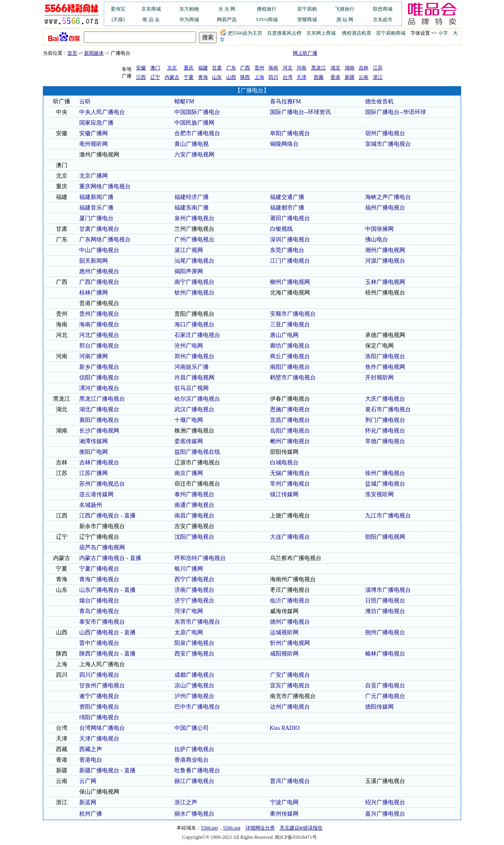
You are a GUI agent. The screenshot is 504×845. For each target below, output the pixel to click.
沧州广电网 (189, 346)
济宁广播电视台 (194, 601)
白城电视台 (284, 463)
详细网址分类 (260, 828)
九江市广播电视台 (388, 516)
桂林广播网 (94, 293)
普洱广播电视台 (290, 781)
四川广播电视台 (99, 675)
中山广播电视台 (99, 250)
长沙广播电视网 (99, 431)
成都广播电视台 (194, 675)
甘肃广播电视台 (99, 229)
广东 (231, 68)
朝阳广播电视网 (385, 537)
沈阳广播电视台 (194, 537)
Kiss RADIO (285, 728)
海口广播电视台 (194, 324)
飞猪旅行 (345, 9)
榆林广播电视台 (385, 654)
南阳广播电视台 (290, 367)
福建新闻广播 (96, 197)
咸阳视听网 (284, 654)
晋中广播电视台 (99, 643)
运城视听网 (284, 632)
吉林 (364, 68)
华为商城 (189, 20)
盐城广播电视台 (385, 484)
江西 (141, 77)
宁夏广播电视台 (99, 569)
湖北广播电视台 (99, 409)
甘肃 (217, 68)
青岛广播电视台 (99, 611)
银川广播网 (189, 569)
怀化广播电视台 (385, 431)
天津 (62, 739)
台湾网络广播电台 (102, 728)
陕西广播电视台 (99, 654)
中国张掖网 (379, 229)
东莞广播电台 (287, 250)
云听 (85, 101)
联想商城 (383, 9)
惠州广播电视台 (99, 271)
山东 (217, 77)
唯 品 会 (151, 20)
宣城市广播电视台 (388, 144)
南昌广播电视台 (194, 516)
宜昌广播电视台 (290, 420)
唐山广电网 (284, 335)
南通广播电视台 (194, 505)
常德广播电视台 (385, 441)
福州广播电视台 (385, 208)
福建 (203, 68)
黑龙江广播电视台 (102, 399)
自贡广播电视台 (385, 686)
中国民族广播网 (194, 123)
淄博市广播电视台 (388, 590)
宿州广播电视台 (385, 133)
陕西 (245, 77)
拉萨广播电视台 (194, 749)
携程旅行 (267, 9)
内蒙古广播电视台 (102, 558)
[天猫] (118, 20)
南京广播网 (189, 473)
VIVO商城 (267, 20)
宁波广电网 (284, 802)
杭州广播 (91, 814)
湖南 (350, 68)
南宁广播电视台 (194, 282)
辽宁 (155, 77)
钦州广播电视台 (194, 293)
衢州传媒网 (284, 814)
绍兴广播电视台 (385, 802)
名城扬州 (91, 505)
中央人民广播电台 (102, 112)
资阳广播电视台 (99, 707)
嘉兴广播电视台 (385, 814)
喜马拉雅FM (285, 101)
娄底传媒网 (189, 441)
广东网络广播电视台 (105, 240)
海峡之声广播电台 (388, 197)
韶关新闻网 (94, 261)
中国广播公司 (192, 728)
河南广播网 (94, 356)
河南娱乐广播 (192, 367)
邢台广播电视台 (99, 346)
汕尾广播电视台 (194, 261)
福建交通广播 (287, 197)
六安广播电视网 (194, 155)
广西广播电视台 (99, 282)
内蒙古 (172, 77)
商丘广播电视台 (290, 356)
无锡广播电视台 (290, 473)
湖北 (335, 68)
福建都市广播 (287, 208)
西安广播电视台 (194, 654)
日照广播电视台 (385, 601)
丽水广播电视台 (194, 814)
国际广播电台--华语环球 (396, 112)
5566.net (210, 828)
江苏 (378, 68)
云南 (364, 77)
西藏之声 (91, 749)
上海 (62, 664)
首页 (72, 53)
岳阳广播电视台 (290, 431)
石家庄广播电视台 (197, 335)
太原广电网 (189, 632)
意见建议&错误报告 (301, 828)
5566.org (232, 828)
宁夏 (189, 77)
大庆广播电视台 (385, 399)
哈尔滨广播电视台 (197, 399)
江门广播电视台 (290, 261)
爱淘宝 (118, 9)
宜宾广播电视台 (290, 686)
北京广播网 (94, 176)
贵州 (259, 68)
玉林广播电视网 (385, 282)
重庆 (62, 186)
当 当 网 (227, 9)
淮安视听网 (379, 494)
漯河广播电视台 (99, 388)
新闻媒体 (94, 53)
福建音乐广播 (96, 208)
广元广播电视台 (385, 696)
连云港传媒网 (96, 494)
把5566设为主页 (241, 33)
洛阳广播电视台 (385, 356)
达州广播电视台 (290, 707)
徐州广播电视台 (385, 473)
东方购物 (189, 9)
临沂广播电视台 (290, 601)
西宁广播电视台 (194, 579)
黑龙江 (319, 68)
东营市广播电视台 (197, 622)
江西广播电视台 (99, 516)
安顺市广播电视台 (293, 314)
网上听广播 (305, 53)
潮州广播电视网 (385, 250)
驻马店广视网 (192, 388)
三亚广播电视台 (290, 324)
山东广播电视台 (99, 590)
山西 (231, 77)
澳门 (155, 68)
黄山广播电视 (192, 144)
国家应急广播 (96, 123)
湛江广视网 (189, 250)
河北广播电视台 (99, 335)
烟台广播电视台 (99, 601)
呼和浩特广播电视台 (200, 558)
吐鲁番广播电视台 (197, 770)
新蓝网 (88, 802)
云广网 (88, 781)
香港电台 (91, 760)
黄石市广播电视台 (388, 409)
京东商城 (151, 9)
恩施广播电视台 (290, 409)
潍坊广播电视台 (385, 611)
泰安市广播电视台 (102, 622)
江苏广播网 (94, 473)
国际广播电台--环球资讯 (300, 112)
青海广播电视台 (99, 579)
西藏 (319, 77)
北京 (62, 176)
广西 (245, 68)
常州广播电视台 (290, 484)
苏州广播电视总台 (102, 484)
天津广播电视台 (99, 739)
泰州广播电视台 (194, 494)
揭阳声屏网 (189, 271)
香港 (335, 77)
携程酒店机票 (357, 33)
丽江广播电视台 (194, 781)
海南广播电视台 (99, 324)
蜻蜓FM (184, 101)
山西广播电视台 (99, 632)
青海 (203, 77)
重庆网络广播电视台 (105, 186)
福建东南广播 (192, 208)
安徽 (141, 68)
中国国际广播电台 (197, 112)
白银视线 (281, 229)
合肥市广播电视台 (197, 133)
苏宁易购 (307, 9)
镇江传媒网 (284, 494)
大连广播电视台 (290, 537)
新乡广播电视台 (99, 367)
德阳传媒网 (379, 707)
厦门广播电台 (96, 218)
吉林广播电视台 (99, 463)
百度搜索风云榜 (284, 33)
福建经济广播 (192, 197)
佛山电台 (377, 240)
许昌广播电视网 (194, 378)
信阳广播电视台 (99, 378)
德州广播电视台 (290, 622)
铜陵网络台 (284, 144)
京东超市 (383, 20)
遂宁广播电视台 (99, 696)
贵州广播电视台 (99, 314)
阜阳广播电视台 (290, 133)
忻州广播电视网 (290, 643)
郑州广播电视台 (194, 356)
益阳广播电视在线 (197, 452)
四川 (273, 77)
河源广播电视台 (385, 261)
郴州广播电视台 (290, 441)
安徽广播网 (94, 133)
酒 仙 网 (345, 20)
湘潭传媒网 (94, 441)
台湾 (288, 77)
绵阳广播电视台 (99, 717)
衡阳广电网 (94, 452)
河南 (301, 68)
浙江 (378, 77)
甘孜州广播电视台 (102, 686)
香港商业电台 (192, 760)
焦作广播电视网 (385, 367)
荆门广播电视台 (385, 420)
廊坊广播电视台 (290, 346)
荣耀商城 (307, 20)
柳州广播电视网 (290, 282)
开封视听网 (379, 378)
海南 (273, 68)
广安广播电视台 (290, 675)
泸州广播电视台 (194, 696)
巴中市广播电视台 (197, 707)
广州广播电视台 (194, 240)
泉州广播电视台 (194, 218)
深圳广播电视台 (290, 240)
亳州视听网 (94, 144)
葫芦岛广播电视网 (102, 547)
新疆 (350, 77)
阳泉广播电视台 (194, 643)
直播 (130, 516)
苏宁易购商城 (391, 33)
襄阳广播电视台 (99, 420)
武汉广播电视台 (194, 409)
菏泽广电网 (189, 611)
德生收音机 (379, 101)
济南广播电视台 (194, 590)
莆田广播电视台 (290, 218)
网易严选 (227, 20)
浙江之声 (186, 802)
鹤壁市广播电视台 (293, 378)
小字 (443, 33)
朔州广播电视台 (385, 632)
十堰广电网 (189, 420)
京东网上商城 (321, 33)
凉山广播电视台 (194, 686)
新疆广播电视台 (99, 770)
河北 (288, 68)
